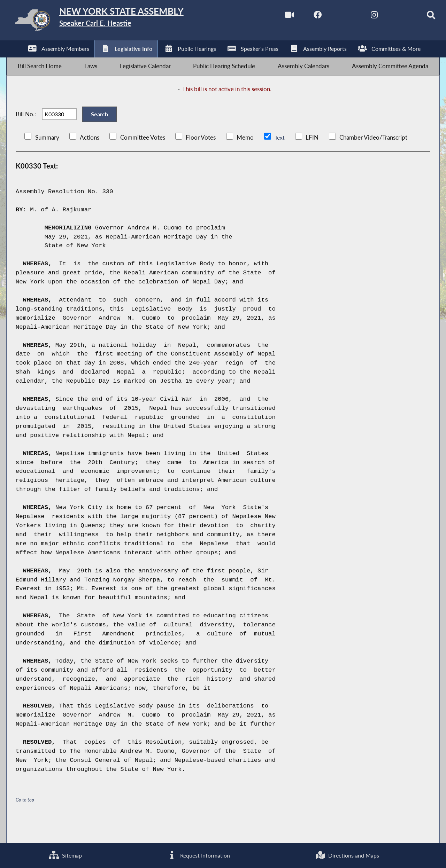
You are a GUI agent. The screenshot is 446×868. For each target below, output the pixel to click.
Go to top (25, 818)
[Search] (418, 17)
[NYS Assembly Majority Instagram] (360, 17)
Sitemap (65, 854)
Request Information (198, 854)
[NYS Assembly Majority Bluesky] (389, 17)
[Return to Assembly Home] (117, 22)
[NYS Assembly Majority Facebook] (302, 17)
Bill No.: (26, 128)
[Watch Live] (272, 17)
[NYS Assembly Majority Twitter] (331, 17)
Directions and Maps (347, 854)
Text (280, 156)
